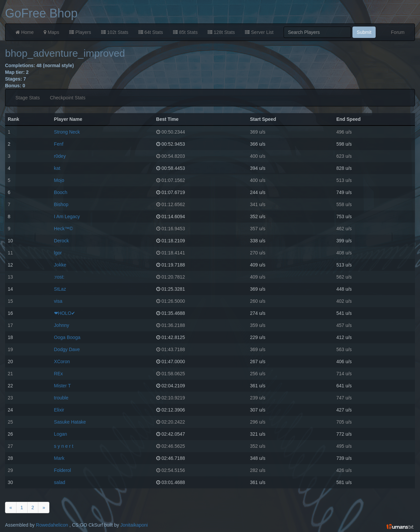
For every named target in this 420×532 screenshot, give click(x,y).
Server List (259, 32)
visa (58, 301)
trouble (61, 398)
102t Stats (115, 32)
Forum (398, 32)
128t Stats (221, 32)
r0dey (60, 156)
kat (57, 168)
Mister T (62, 386)
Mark (59, 458)
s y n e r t (64, 446)
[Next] (44, 507)
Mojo (59, 180)
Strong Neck (67, 132)
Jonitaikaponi (134, 525)
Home (25, 32)
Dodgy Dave (67, 349)
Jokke (60, 265)
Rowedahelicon (52, 525)
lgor (58, 253)
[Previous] (11, 507)
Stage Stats (28, 98)
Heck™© (64, 229)
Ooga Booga (67, 337)
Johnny (62, 325)
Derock (61, 241)
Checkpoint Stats (68, 98)
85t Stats (185, 32)
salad (60, 482)
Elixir (59, 410)
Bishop (61, 204)
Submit (364, 32)
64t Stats (151, 32)
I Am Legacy (67, 216)
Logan (61, 434)
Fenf (59, 144)
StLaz (60, 289)
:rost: (59, 277)
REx (58, 374)
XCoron (62, 361)
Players (80, 32)
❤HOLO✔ (65, 313)
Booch (61, 192)
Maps (51, 32)
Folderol (63, 470)
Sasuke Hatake (70, 422)
